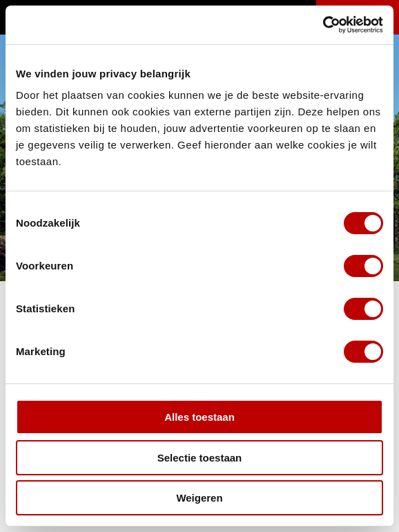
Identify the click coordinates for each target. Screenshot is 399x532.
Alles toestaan (199, 417)
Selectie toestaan (200, 458)
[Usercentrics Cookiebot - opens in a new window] (323, 25)
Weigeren (199, 498)
